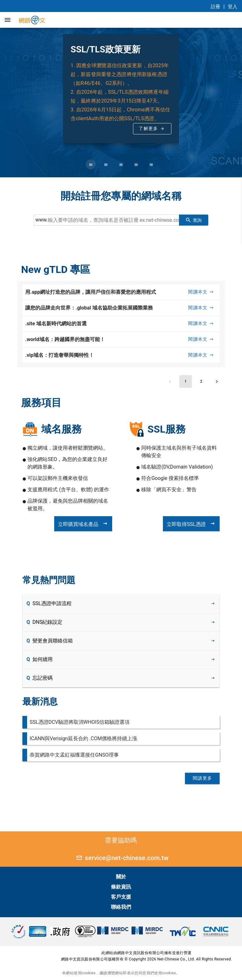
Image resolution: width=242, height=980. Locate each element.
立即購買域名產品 (83, 524)
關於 (121, 877)
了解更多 (148, 128)
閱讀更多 (202, 778)
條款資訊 (121, 887)
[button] (8, 20)
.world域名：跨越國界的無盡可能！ (65, 339)
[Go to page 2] (201, 381)
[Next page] (217, 381)
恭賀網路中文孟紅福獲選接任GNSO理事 (74, 755)
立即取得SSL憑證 (191, 524)
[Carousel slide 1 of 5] (91, 164)
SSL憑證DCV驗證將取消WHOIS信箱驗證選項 (80, 722)
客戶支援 (121, 897)
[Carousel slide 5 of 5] (151, 164)
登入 (233, 7)
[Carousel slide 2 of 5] (106, 164)
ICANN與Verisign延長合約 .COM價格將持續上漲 (83, 738)
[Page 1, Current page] (186, 381)
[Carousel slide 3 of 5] (121, 164)
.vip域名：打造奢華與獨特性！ (60, 355)
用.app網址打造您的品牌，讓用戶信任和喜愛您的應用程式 (91, 292)
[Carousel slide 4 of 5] (136, 164)
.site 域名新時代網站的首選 (56, 324)
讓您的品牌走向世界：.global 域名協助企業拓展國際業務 (89, 308)
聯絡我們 (121, 907)
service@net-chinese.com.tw (121, 858)
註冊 (216, 7)
